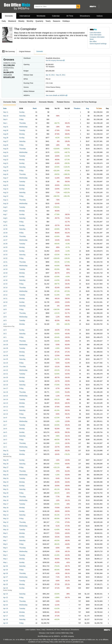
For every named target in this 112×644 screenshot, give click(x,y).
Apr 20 (5, 605)
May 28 (6, 464)
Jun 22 (6, 370)
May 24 (6, 478)
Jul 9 (5, 306)
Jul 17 (5, 277)
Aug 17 (6, 178)
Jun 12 (6, 407)
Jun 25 (6, 359)
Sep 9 (5, 119)
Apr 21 (5, 601)
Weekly (21, 21)
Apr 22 (5, 597)
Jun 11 (6, 410)
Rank (35, 108)
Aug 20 (6, 167)
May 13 (6, 519)
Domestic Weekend (27, 102)
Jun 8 (5, 421)
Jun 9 (5, 418)
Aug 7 (5, 214)
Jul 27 (5, 240)
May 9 (5, 533)
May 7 (5, 540)
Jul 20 (5, 266)
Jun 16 (6, 392)
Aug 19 (6, 171)
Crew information (96, 35)
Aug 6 (5, 218)
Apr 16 (5, 619)
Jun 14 (6, 399)
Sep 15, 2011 (61, 75)
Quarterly (39, 21)
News (92, 39)
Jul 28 (5, 236)
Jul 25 (5, 247)
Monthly (30, 21)
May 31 (6, 451)
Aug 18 (6, 174)
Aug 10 (6, 203)
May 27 (6, 467)
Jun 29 (6, 345)
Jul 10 (5, 302)
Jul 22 (5, 258)
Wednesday (23, 127)
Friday (21, 119)
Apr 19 (5, 608)
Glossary (42, 633)
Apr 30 (5, 566)
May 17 (6, 504)
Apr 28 (5, 573)
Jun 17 (6, 388)
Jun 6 (5, 429)
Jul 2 (5, 334)
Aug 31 (6, 127)
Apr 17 (5, 616)
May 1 (5, 562)
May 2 (5, 559)
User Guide (50, 633)
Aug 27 (6, 141)
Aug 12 (6, 196)
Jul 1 (5, 337)
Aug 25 (6, 149)
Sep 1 (5, 123)
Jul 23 (5, 255)
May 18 (6, 500)
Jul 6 (5, 317)
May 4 (5, 551)
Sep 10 (6, 116)
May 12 (6, 522)
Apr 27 (5, 577)
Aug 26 (6, 145)
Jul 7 (5, 313)
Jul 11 (5, 298)
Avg (87, 108)
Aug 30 (6, 130)
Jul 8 (5, 309)
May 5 (5, 548)
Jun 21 (6, 374)
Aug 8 (5, 211)
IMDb (65, 636)
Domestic (9, 16)
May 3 (5, 555)
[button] (99, 45)
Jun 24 (6, 363)
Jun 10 (6, 414)
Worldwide (41, 16)
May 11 (6, 526)
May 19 (6, 497)
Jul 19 (5, 269)
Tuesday (22, 130)
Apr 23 (5, 594)
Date (5, 108)
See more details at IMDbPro (57, 95)
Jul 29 (5, 233)
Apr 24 (5, 588)
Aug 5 (5, 222)
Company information (97, 37)
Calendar (56, 16)
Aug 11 (6, 200)
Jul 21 (5, 262)
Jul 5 (5, 320)
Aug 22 (6, 160)
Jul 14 (5, 288)
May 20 (6, 493)
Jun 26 (6, 356)
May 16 (6, 508)
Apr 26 (5, 581)
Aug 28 (6, 138)
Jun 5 (5, 432)
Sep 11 (6, 112)
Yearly (48, 21)
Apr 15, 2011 (50, 75)
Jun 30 (6, 341)
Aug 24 (6, 152)
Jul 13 (5, 291)
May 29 (6, 460)
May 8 (5, 537)
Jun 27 (6, 352)
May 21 (6, 489)
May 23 (6, 482)
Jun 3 (5, 440)
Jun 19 (6, 381)
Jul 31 (5, 225)
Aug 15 (6, 185)
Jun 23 (6, 366)
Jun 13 (6, 403)
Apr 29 (5, 570)
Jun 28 (6, 348)
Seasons (57, 21)
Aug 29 (6, 134)
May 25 (6, 475)
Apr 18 (5, 612)
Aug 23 (6, 156)
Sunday (22, 112)
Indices (100, 16)
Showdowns (85, 16)
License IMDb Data (62, 633)
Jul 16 (5, 280)
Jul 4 (5, 324)
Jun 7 (5, 425)
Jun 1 (5, 447)
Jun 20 (6, 377)
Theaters (77, 108)
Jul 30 (5, 229)
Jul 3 (5, 330)
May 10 (6, 529)
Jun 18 (6, 385)
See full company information (55, 60)
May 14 (6, 515)
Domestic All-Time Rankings (85, 102)
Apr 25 (5, 584)
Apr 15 (5, 623)
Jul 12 (5, 295)
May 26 (6, 471)
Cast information (95, 33)
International (25, 16)
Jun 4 (5, 436)
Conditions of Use (34, 642)
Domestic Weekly (46, 102)
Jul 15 (5, 284)
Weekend (12, 21)
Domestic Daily (10, 102)
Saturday (22, 116)
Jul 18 (5, 273)
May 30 (6, 454)
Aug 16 (6, 182)
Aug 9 (5, 207)
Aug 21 (6, 163)
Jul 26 (5, 244)
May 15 (6, 511)
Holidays (66, 21)
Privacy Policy (49, 642)
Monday (22, 134)
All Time (70, 16)
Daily (4, 21)
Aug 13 (6, 192)
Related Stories (63, 102)
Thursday (22, 123)
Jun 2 (5, 443)
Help (71, 633)
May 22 (6, 486)
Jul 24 (5, 251)
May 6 (5, 544)
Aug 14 (6, 189)
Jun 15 (6, 396)
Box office (93, 41)
